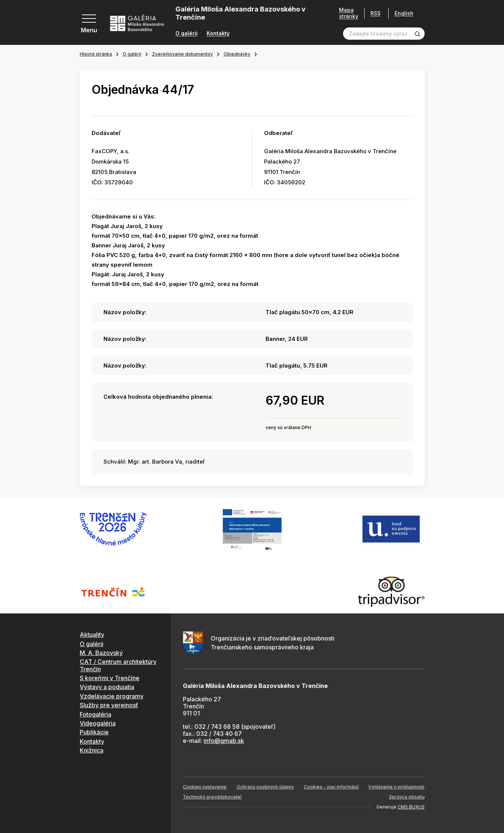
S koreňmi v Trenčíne (110, 678)
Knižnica (92, 750)
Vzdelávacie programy (112, 696)
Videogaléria (98, 723)
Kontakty (218, 33)
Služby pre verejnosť (109, 705)
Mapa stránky (349, 13)
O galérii (187, 33)
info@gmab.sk (224, 741)
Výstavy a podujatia (107, 687)
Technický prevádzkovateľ (212, 797)
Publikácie (94, 732)
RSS (375, 13)
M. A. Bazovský (101, 653)
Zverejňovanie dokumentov (182, 54)
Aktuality (92, 635)
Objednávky (237, 54)
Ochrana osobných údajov (265, 787)
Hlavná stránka (96, 54)
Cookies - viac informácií (331, 787)
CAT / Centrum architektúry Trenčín (118, 665)
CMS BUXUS (411, 807)
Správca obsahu (407, 797)
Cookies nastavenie (205, 787)
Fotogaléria (95, 714)
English (404, 13)
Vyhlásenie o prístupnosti (396, 787)
